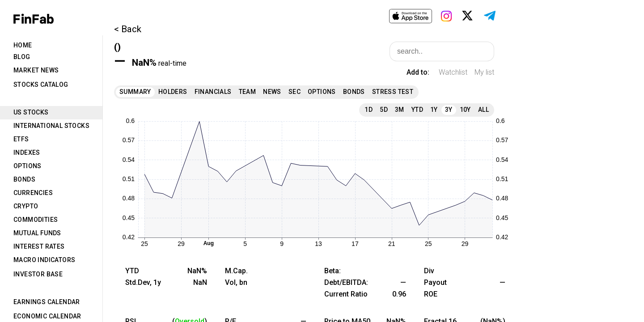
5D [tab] (384, 110)
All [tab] (483, 110)
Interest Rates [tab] (39, 246)
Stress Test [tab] (393, 92)
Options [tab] (28, 166)
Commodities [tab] (36, 220)
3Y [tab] (449, 110)
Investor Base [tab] (38, 274)
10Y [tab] (465, 110)
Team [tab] (248, 92)
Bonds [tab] (24, 179)
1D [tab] (369, 110)
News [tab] (272, 92)
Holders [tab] (173, 92)
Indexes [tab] (27, 153)
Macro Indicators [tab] (44, 260)
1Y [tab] (434, 110)
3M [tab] (400, 110)
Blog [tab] (22, 57)
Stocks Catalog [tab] (41, 85)
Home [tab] (23, 45)
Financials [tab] (213, 92)
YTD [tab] (417, 110)
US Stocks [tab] (31, 112)
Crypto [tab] (26, 206)
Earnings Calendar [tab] (47, 302)
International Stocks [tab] (51, 126)
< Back (128, 29)
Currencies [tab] (33, 193)
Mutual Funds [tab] (37, 233)
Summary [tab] (135, 92)
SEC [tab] (294, 92)
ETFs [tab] (21, 139)
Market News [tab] (36, 70)
